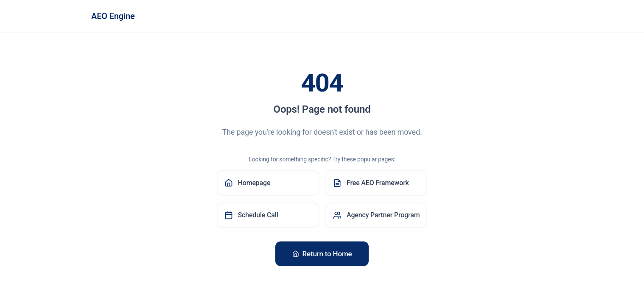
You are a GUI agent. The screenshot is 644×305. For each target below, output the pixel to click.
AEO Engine (113, 16)
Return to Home (322, 254)
